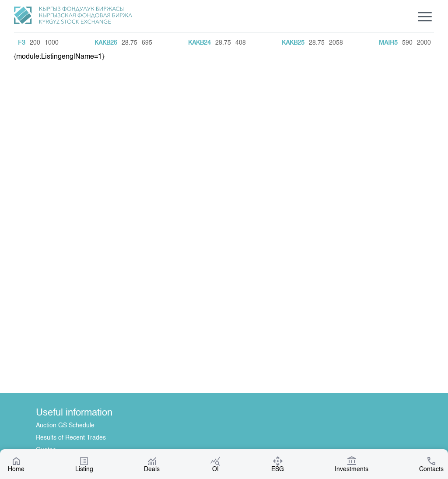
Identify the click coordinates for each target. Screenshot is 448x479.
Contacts (431, 464)
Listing (84, 464)
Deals (152, 464)
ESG (278, 464)
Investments (352, 464)
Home (16, 464)
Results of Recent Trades (71, 438)
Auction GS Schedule (65, 426)
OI (215, 464)
